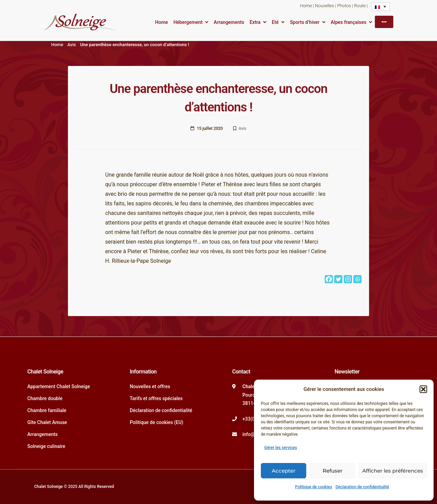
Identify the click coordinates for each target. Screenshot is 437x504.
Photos (344, 6)
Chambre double (45, 398)
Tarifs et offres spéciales (156, 398)
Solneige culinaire (46, 446)
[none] (380, 7)
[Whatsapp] (357, 279)
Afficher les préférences (393, 471)
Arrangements (229, 22)
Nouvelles (325, 6)
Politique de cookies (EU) (157, 422)
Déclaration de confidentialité (362, 487)
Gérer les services (281, 448)
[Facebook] (329, 279)
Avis (72, 45)
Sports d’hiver (305, 22)
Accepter (284, 471)
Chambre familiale (47, 410)
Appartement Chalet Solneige (59, 386)
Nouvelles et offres (150, 386)
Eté (275, 22)
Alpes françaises (349, 22)
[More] (384, 22)
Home (306, 6)
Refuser (333, 471)
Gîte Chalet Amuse (47, 422)
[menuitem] (380, 7)
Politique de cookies (313, 487)
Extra (255, 22)
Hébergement (188, 22)
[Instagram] (348, 279)
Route (360, 6)
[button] (423, 389)
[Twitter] (338, 279)
